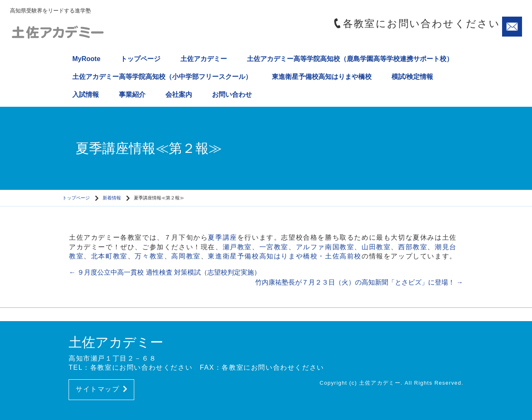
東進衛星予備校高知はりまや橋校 (322, 77)
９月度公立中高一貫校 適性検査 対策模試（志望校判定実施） (165, 272)
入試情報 (86, 95)
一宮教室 (274, 247)
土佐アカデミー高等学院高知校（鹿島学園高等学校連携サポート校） (350, 59)
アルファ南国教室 (325, 247)
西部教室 (413, 247)
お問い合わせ (232, 95)
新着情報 (112, 198)
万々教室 (149, 256)
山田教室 (376, 247)
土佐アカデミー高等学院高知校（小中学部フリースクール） (162, 77)
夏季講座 (222, 237)
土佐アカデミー (204, 59)
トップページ (140, 59)
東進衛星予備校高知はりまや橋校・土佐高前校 (285, 256)
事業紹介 (132, 95)
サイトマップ (101, 389)
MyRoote (86, 59)
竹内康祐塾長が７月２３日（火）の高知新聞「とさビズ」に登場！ (359, 282)
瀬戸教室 (237, 247)
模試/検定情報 (412, 77)
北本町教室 (109, 256)
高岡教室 (186, 256)
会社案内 (179, 95)
